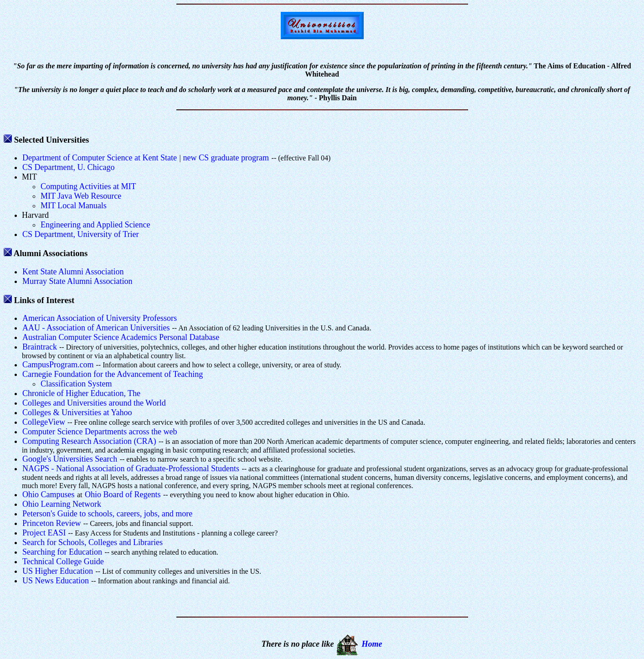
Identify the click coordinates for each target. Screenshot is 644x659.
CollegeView (44, 422)
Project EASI (44, 533)
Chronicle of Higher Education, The (81, 393)
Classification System (76, 384)
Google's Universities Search (70, 459)
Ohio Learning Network (62, 504)
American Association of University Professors (100, 318)
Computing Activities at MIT (88, 186)
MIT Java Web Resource (81, 196)
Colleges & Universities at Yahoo (77, 412)
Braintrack (40, 347)
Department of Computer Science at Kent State (100, 158)
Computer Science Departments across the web (100, 432)
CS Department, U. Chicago (68, 167)
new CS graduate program (226, 158)
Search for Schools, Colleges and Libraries (93, 542)
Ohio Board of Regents (123, 494)
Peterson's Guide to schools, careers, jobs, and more (107, 514)
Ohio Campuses (49, 494)
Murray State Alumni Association (77, 281)
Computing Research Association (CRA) (89, 441)
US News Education (56, 581)
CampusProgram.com (58, 365)
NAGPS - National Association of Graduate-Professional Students (131, 469)
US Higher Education (58, 571)
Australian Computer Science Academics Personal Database (121, 337)
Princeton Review (52, 523)
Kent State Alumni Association (73, 272)
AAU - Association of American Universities (96, 328)
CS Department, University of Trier (80, 234)
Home (372, 644)
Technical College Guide (63, 561)
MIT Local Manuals (74, 206)
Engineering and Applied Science (95, 225)
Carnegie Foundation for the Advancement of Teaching (113, 374)
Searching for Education (62, 552)
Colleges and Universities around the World (94, 403)
